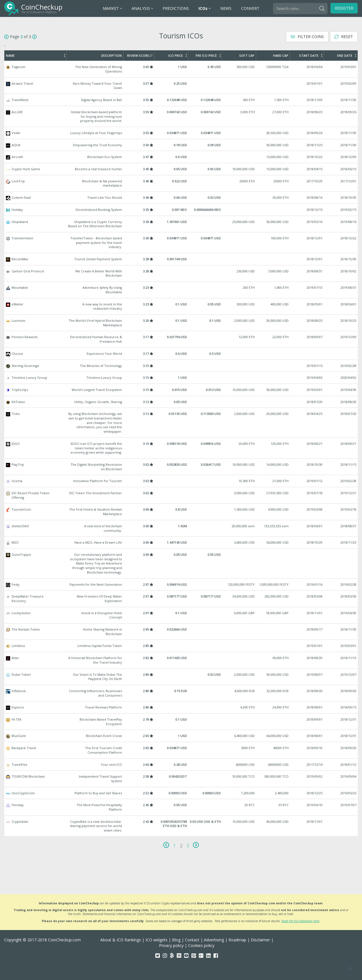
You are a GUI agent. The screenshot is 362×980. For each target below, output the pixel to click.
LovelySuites (181, 615)
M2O (181, 542)
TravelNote (181, 100)
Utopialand (181, 224)
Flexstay (181, 807)
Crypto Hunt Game (181, 169)
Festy (181, 585)
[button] (351, 969)
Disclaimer (260, 940)
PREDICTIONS (176, 8)
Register (344, 8)
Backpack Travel (181, 750)
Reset (344, 37)
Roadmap (237, 940)
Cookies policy (201, 945)
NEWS (226, 8)
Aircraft (181, 157)
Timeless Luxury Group (181, 378)
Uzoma (181, 481)
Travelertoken (181, 243)
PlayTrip (181, 467)
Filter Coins (307, 37)
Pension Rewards (181, 339)
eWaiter (181, 306)
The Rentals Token (181, 632)
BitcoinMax (181, 259)
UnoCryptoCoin (181, 793)
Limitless (181, 646)
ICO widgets (156, 940)
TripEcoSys (181, 390)
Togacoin (181, 69)
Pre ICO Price (208, 56)
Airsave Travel (181, 86)
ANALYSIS (142, 8)
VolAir (181, 133)
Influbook (181, 693)
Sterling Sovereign (181, 366)
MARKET (112, 8)
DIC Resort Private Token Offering (181, 495)
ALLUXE (181, 116)
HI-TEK (181, 722)
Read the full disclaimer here (300, 921)
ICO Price (177, 56)
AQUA (181, 145)
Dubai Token (181, 677)
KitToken (181, 402)
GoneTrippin (181, 564)
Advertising (214, 940)
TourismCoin (181, 512)
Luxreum (181, 323)
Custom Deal (181, 198)
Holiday (181, 210)
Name (35, 56)
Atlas (181, 660)
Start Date (311, 56)
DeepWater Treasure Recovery (181, 599)
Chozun (181, 354)
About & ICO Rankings (121, 940)
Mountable (181, 290)
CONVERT (250, 8)
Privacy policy (171, 945)
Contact (192, 940)
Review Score (140, 56)
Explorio (181, 707)
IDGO (181, 448)
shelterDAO (181, 528)
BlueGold (181, 736)
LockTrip (181, 183)
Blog (176, 940)
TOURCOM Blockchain (181, 779)
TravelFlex (181, 765)
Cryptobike (181, 826)
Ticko (181, 423)
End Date (347, 56)
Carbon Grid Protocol (181, 273)
